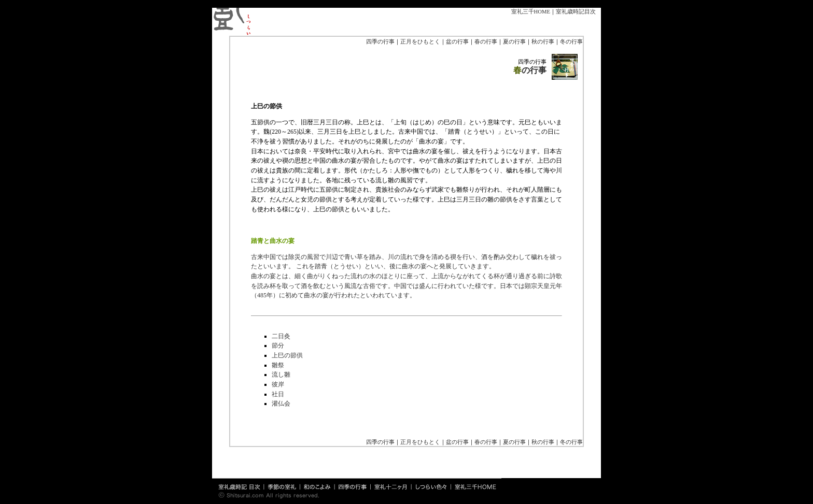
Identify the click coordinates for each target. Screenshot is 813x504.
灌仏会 (281, 404)
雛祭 (278, 365)
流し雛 (281, 375)
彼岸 (278, 384)
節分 (278, 345)
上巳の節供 (287, 355)
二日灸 (281, 336)
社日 (278, 394)
